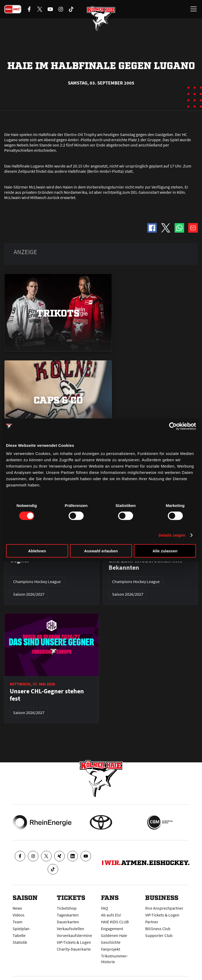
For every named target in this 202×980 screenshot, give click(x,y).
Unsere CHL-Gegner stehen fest (47, 695)
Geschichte (111, 942)
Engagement (112, 929)
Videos (19, 915)
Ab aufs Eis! (111, 915)
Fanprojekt (111, 949)
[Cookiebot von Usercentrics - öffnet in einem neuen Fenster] (173, 426)
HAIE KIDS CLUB (115, 922)
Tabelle (19, 935)
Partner (152, 922)
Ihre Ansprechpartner (164, 908)
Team (17, 922)
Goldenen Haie (114, 935)
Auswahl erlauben (101, 551)
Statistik (20, 942)
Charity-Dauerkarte (74, 949)
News (17, 908)
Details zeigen (172, 535)
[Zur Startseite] (101, 18)
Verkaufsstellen (70, 929)
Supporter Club (159, 935)
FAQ (105, 908)
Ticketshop (67, 908)
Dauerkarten (68, 922)
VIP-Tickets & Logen (74, 942)
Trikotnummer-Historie (115, 959)
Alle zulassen (165, 551)
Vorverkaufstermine (74, 935)
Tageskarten (68, 915)
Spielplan (21, 929)
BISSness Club (158, 929)
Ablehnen (37, 551)
